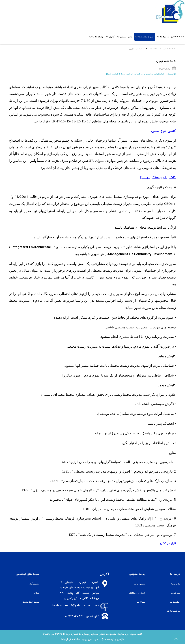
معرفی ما (175, 593)
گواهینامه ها (173, 611)
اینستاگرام (34, 584)
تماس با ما (139, 584)
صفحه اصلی (169, 49)
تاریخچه (176, 584)
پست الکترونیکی (31, 602)
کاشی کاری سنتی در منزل (157, 177)
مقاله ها (154, 49)
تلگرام (36, 593)
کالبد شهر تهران (166, 61)
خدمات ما (175, 602)
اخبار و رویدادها (137, 593)
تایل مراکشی (168, 543)
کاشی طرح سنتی (164, 131)
